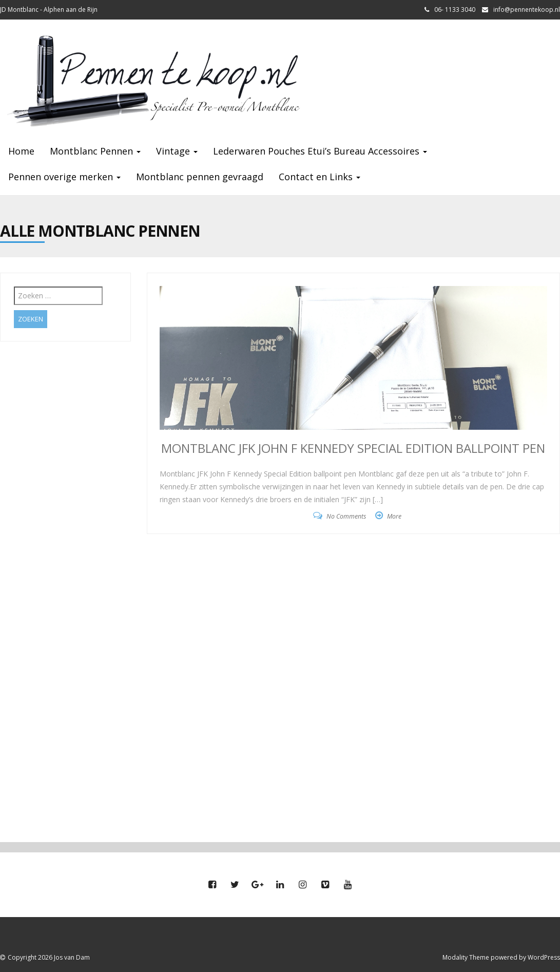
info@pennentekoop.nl (527, 9)
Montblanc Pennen (95, 151)
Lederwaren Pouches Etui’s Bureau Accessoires (320, 151)
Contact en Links (320, 177)
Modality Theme (466, 957)
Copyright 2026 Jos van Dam (49, 957)
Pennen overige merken (64, 177)
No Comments (346, 516)
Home (21, 151)
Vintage (177, 151)
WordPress (544, 957)
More (394, 516)
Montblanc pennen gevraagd (200, 177)
